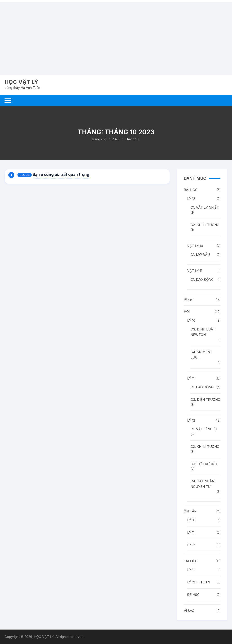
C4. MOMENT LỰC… (201, 355)
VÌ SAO (189, 611)
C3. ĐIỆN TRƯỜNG (205, 400)
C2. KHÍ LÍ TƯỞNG (205, 225)
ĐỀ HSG (193, 595)
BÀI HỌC (191, 190)
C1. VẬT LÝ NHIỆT (205, 207)
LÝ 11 (191, 378)
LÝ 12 (191, 199)
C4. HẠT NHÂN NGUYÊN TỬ (202, 484)
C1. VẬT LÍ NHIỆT (204, 429)
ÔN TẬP (190, 511)
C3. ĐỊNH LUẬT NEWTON (203, 332)
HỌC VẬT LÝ (21, 82)
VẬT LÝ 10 (195, 246)
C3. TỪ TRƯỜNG (204, 464)
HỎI (187, 312)
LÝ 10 (191, 320)
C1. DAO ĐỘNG (202, 280)
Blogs (25, 175)
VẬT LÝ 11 (195, 271)
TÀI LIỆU (191, 561)
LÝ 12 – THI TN (199, 582)
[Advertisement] (116, 34)
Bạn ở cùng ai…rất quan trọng (61, 175)
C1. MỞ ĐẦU (200, 255)
